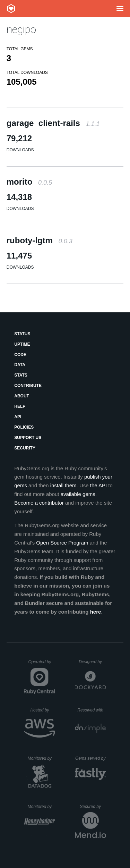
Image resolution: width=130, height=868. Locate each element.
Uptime (22, 344)
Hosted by (43, 710)
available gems (78, 494)
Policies (24, 427)
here (96, 612)
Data (20, 365)
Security (25, 448)
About (22, 396)
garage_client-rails (53, 123)
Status (22, 334)
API (18, 417)
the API (98, 485)
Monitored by (42, 758)
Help (20, 406)
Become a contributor (39, 503)
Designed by (92, 662)
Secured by (93, 807)
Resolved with (92, 710)
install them (63, 485)
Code (20, 355)
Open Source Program (62, 543)
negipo (21, 29)
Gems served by (91, 758)
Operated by (42, 664)
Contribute (28, 386)
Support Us (28, 438)
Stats (21, 375)
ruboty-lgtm (40, 240)
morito (29, 182)
